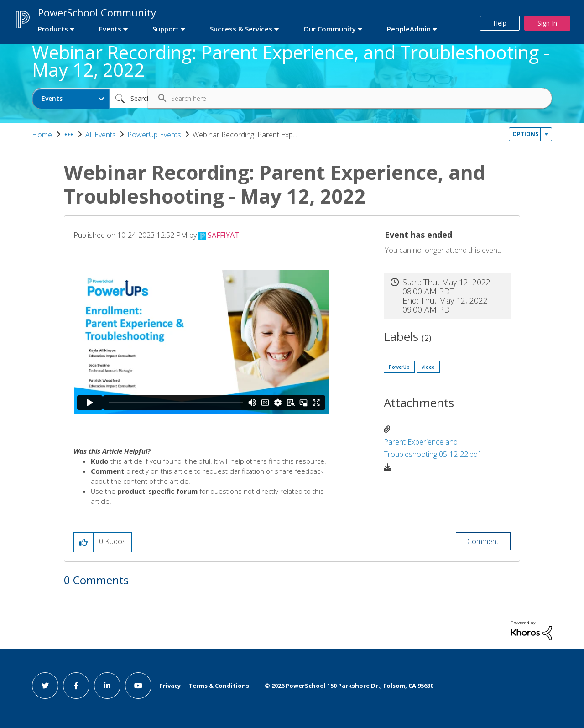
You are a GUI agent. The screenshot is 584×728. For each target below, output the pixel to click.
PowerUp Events (154, 135)
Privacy (170, 686)
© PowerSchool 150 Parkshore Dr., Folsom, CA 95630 (349, 686)
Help (500, 23)
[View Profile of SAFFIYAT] (224, 235)
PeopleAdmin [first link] (409, 29)
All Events (101, 135)
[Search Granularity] (71, 98)
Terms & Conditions (219, 686)
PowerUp (399, 367)
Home (42, 135)
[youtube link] (138, 686)
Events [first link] (110, 29)
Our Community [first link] (330, 29)
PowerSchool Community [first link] (97, 12)
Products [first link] (53, 29)
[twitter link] (45, 686)
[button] (84, 542)
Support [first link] (166, 29)
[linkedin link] (107, 686)
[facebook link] (76, 686)
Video (428, 367)
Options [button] (525, 134)
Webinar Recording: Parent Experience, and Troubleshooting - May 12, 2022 (291, 61)
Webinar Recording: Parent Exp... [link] (245, 135)
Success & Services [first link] (241, 29)
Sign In (547, 23)
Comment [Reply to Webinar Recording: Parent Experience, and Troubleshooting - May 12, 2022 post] (483, 541)
